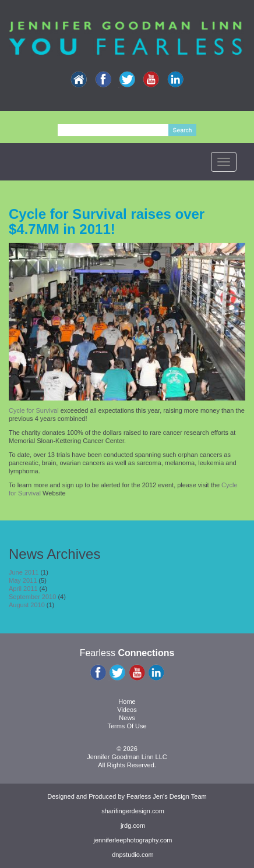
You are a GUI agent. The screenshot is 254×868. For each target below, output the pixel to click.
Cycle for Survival (35, 410)
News (127, 718)
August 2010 (27, 605)
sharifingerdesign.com (133, 811)
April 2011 (23, 589)
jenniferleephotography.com (133, 840)
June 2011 (24, 572)
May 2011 (23, 580)
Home (127, 702)
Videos (127, 710)
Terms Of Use (127, 726)
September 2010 (32, 597)
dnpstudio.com (133, 855)
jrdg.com (133, 826)
